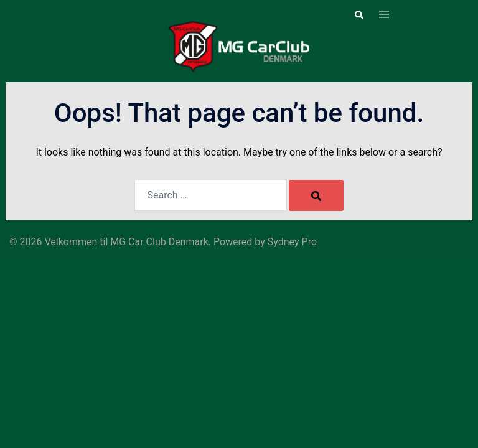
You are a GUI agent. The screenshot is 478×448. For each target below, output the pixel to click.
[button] (358, 15)
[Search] (316, 195)
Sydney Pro (292, 242)
